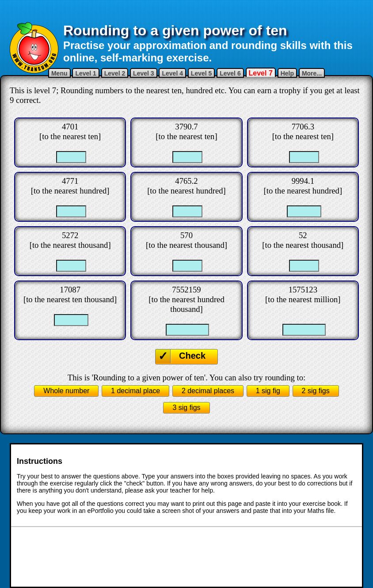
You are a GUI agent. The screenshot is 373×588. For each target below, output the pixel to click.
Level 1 (86, 73)
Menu (59, 73)
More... (312, 73)
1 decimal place (135, 391)
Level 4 (172, 73)
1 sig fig (268, 391)
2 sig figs (316, 391)
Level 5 (201, 73)
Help (287, 73)
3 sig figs (186, 408)
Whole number (66, 391)
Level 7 (261, 73)
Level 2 (115, 73)
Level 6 (230, 73)
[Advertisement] (186, 11)
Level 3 (143, 73)
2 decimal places (208, 391)
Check (192, 356)
